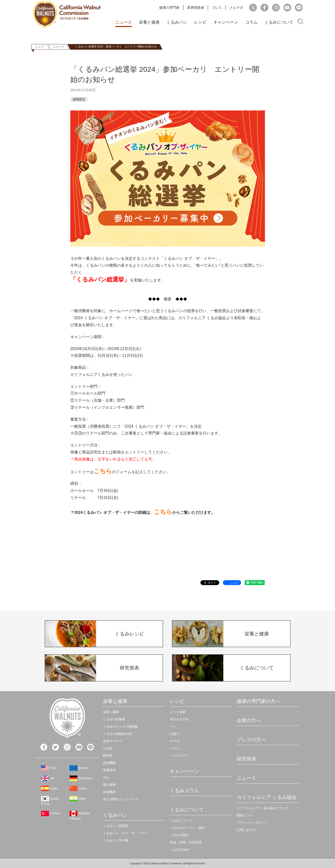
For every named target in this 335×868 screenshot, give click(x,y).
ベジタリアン (179, 755)
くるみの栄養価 (114, 719)
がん (106, 777)
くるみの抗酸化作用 (117, 734)
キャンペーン (226, 22)
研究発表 (246, 759)
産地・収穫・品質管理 (186, 842)
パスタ (175, 748)
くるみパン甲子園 (116, 840)
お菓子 (175, 734)
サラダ (175, 741)
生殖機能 (109, 792)
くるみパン (177, 22)
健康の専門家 (169, 8)
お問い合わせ (246, 830)
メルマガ (236, 8)
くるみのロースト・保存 (187, 828)
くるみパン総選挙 (116, 826)
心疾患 (108, 748)
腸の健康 (109, 785)
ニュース (124, 22)
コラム (251, 22)
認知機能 (109, 763)
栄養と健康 (149, 22)
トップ (39, 47)
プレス (217, 8)
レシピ (200, 22)
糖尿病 (108, 755)
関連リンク (245, 815)
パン (173, 727)
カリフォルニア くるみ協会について (263, 808)
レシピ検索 (178, 712)
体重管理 (109, 770)
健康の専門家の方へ (259, 701)
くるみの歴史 (179, 835)
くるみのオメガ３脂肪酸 (120, 727)
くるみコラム (184, 790)
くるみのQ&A (179, 850)
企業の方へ (249, 720)
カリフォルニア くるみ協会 (267, 797)
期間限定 (79, 99)
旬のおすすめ (179, 719)
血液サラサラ (112, 741)
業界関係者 (196, 8)
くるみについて (279, 22)
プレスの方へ (251, 740)
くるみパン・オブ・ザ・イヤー (125, 833)
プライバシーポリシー (253, 823)
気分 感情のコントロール (121, 799)
